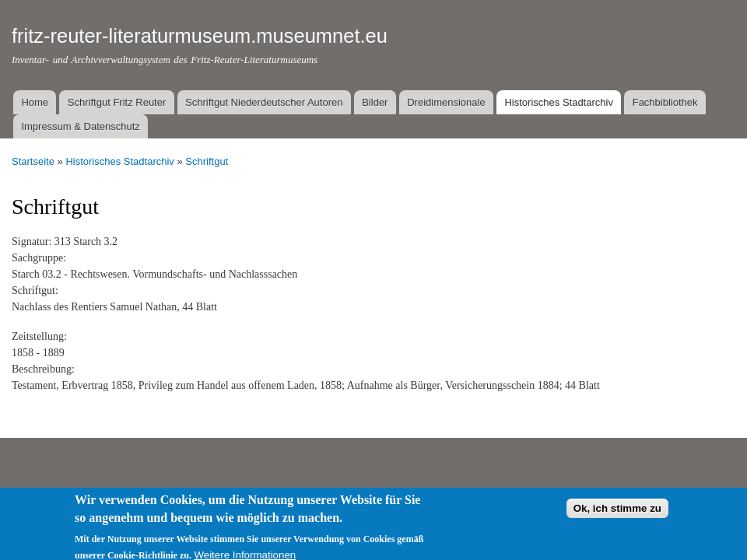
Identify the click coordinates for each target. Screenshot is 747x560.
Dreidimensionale (446, 102)
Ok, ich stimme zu (617, 515)
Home (35, 102)
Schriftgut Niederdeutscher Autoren (264, 102)
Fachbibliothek (665, 102)
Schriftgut (207, 161)
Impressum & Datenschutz (80, 126)
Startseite (33, 161)
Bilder (375, 102)
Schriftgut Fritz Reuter (117, 102)
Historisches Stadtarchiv (558, 102)
